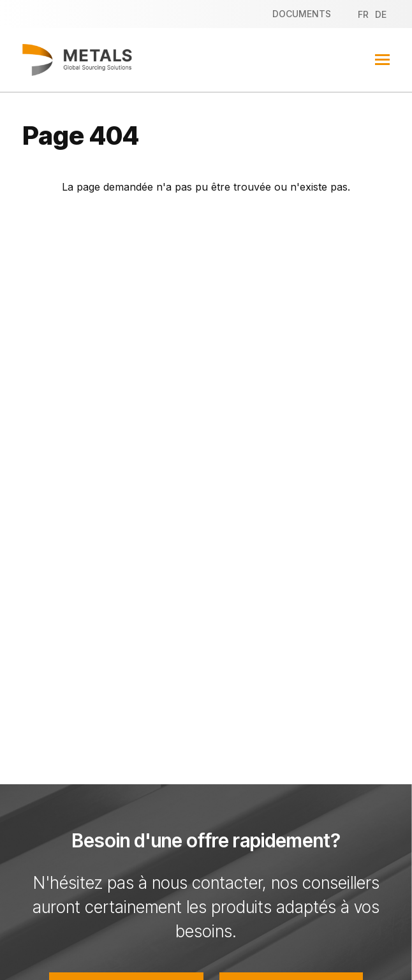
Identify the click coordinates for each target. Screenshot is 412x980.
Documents (302, 14)
